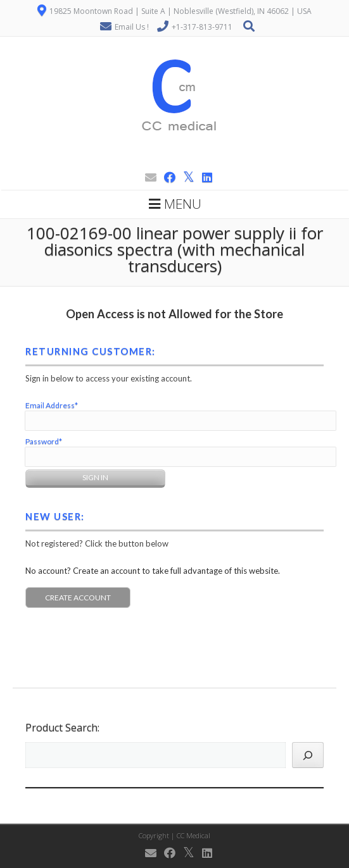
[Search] (308, 755)
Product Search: (62, 728)
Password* (44, 441)
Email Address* (52, 405)
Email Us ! (132, 27)
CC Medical (194, 835)
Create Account (78, 598)
